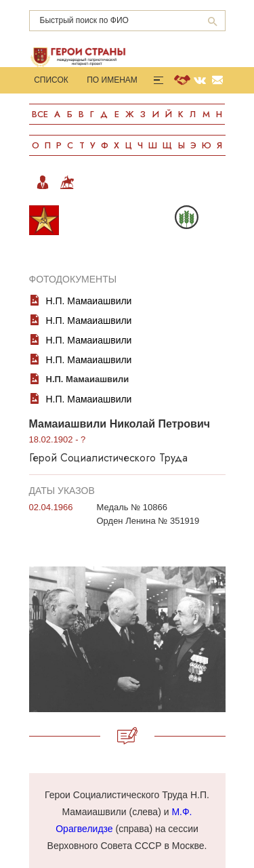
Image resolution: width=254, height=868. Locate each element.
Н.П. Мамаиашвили (89, 301)
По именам (112, 80)
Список (51, 80)
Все (40, 114)
